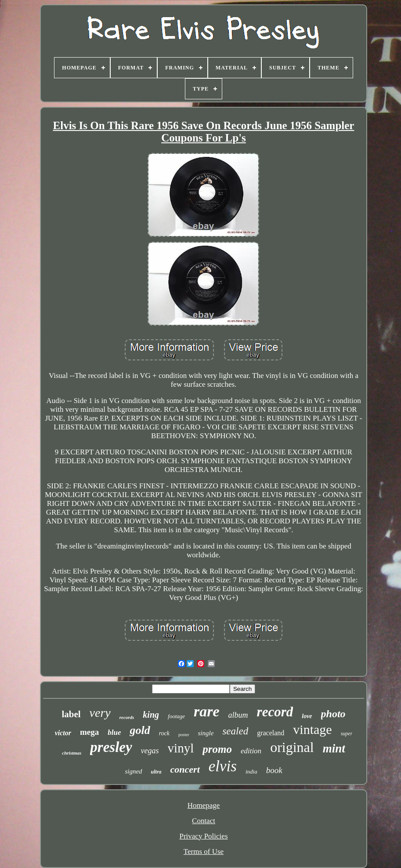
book (274, 770)
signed (133, 771)
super (347, 734)
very (100, 713)
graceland (271, 733)
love (307, 716)
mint (334, 748)
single (206, 733)
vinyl (181, 748)
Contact (204, 821)
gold (140, 730)
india (251, 772)
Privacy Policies (203, 836)
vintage (312, 729)
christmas (72, 753)
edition (251, 751)
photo (333, 714)
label (71, 714)
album (238, 715)
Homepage (204, 805)
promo (217, 749)
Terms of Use (204, 852)
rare (207, 711)
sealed (235, 731)
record (275, 712)
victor (63, 733)
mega (89, 732)
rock (164, 733)
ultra (156, 772)
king (151, 715)
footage (176, 716)
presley (111, 747)
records (127, 717)
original (292, 747)
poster (184, 735)
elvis (223, 766)
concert (185, 769)
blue (114, 732)
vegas (150, 751)
